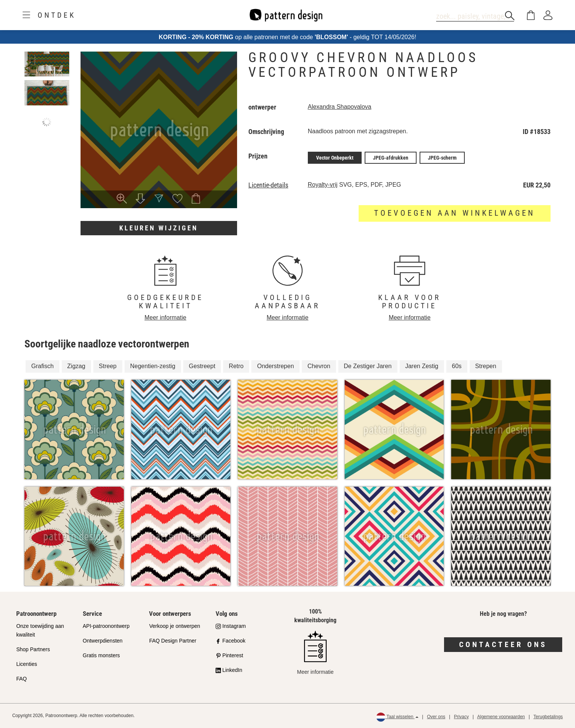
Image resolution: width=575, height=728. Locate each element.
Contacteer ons (503, 644)
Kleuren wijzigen (159, 228)
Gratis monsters (101, 655)
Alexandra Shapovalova (340, 107)
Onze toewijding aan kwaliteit (40, 630)
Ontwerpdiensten (103, 641)
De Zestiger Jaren (368, 366)
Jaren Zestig (422, 366)
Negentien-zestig (153, 366)
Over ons (436, 717)
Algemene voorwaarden (501, 717)
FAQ (21, 679)
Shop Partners (33, 649)
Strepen (486, 366)
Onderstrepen (275, 366)
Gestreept (202, 366)
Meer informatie (165, 318)
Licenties (27, 664)
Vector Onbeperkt (335, 158)
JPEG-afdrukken (391, 158)
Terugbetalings (548, 717)
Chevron (319, 366)
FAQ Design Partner (173, 641)
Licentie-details (268, 185)
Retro (236, 366)
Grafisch (43, 366)
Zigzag (76, 366)
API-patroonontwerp (106, 626)
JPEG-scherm (442, 158)
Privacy (461, 717)
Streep (108, 366)
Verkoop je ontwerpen (174, 626)
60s (457, 366)
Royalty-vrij (323, 185)
